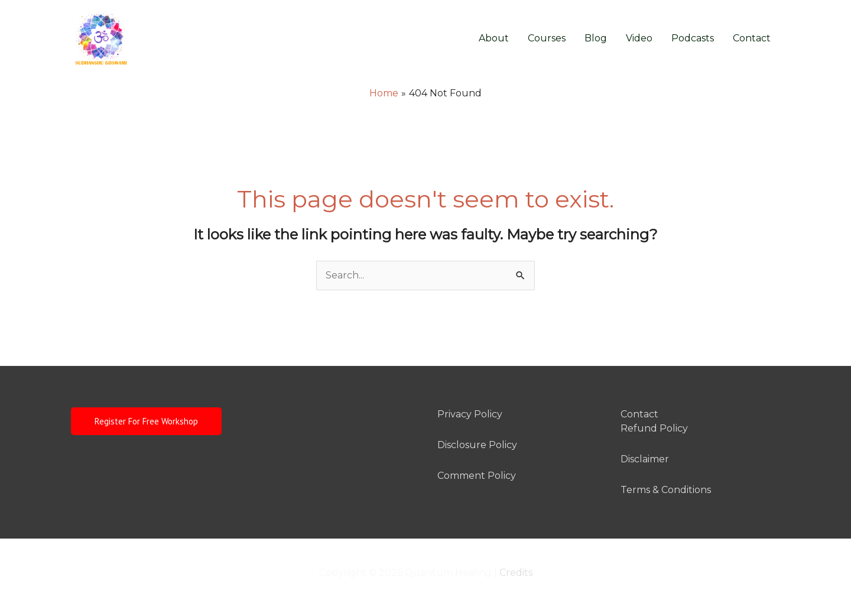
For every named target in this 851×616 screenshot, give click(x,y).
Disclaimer (645, 459)
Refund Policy (654, 428)
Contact (639, 414)
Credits (516, 573)
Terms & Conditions (666, 490)
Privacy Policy (470, 414)
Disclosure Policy (477, 445)
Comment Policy (477, 476)
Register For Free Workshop (146, 421)
